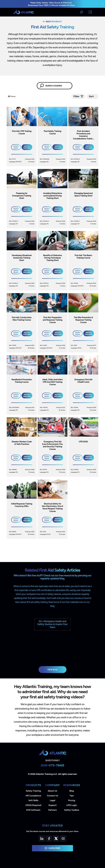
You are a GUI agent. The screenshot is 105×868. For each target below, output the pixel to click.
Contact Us (52, 796)
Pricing (72, 800)
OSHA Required (33, 805)
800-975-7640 (53, 765)
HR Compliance (33, 796)
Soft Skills (33, 800)
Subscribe (52, 848)
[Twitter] (56, 839)
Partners (53, 810)
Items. (12, 96)
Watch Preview (27, 147)
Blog (72, 791)
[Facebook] (49, 839)
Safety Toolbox (72, 810)
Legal (53, 800)
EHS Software (33, 810)
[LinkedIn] (42, 839)
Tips (72, 796)
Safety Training (33, 791)
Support (52, 805)
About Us (52, 791)
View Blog (53, 670)
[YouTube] (63, 839)
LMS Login (72, 805)
